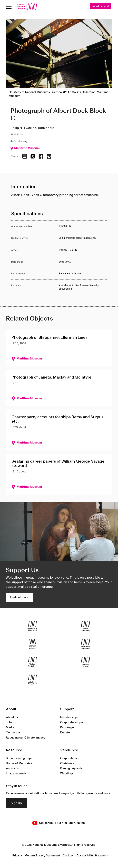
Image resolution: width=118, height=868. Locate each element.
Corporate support (72, 722)
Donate (65, 733)
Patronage (67, 727)
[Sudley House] (86, 662)
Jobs (9, 722)
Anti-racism (14, 768)
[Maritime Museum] (86, 644)
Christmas (67, 763)
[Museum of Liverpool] (32, 626)
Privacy (17, 856)
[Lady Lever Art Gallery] (32, 680)
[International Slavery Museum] (32, 644)
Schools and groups (19, 758)
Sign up (16, 803)
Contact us (13, 733)
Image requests (16, 774)
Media (10, 727)
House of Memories (19, 763)
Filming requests (71, 768)
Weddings (67, 774)
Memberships (69, 717)
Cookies (68, 856)
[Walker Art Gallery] (32, 662)
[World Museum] (86, 626)
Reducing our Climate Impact (25, 738)
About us (12, 717)
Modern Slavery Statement (42, 856)
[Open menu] (9, 7)
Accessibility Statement (92, 856)
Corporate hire (70, 758)
